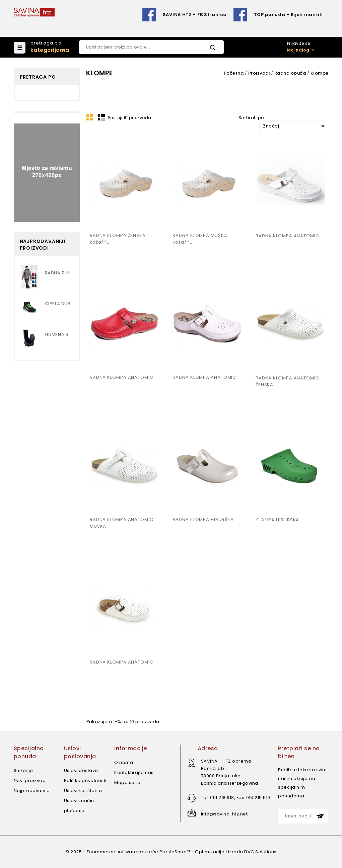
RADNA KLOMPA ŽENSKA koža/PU (118, 239)
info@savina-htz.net (224, 814)
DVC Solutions (260, 852)
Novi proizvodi (30, 780)
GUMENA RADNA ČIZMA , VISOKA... (59, 334)
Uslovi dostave (81, 770)
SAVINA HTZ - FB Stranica (195, 15)
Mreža (90, 117)
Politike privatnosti (85, 780)
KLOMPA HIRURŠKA (278, 520)
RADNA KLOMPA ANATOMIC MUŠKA (122, 523)
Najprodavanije (32, 791)
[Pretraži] (151, 47)
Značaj (295, 126)
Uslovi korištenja (83, 791)
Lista (101, 117)
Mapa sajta (127, 783)
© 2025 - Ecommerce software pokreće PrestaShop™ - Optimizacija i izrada (155, 852)
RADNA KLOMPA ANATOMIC (287, 236)
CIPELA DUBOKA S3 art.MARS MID (59, 304)
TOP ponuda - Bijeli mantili (288, 15)
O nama (124, 762)
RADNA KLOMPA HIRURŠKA (203, 519)
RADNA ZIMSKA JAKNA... (59, 273)
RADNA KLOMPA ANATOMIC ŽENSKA (287, 381)
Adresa (208, 748)
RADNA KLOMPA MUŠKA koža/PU (200, 239)
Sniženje (23, 770)
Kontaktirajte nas (134, 772)
